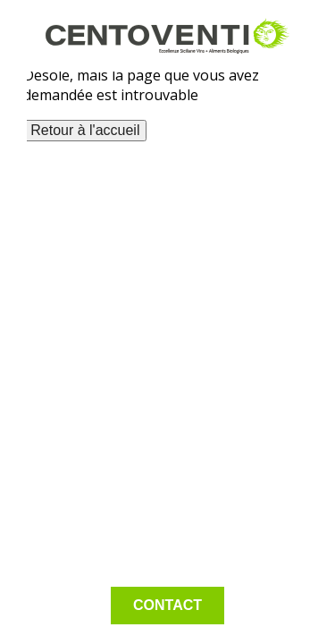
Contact (167, 605)
